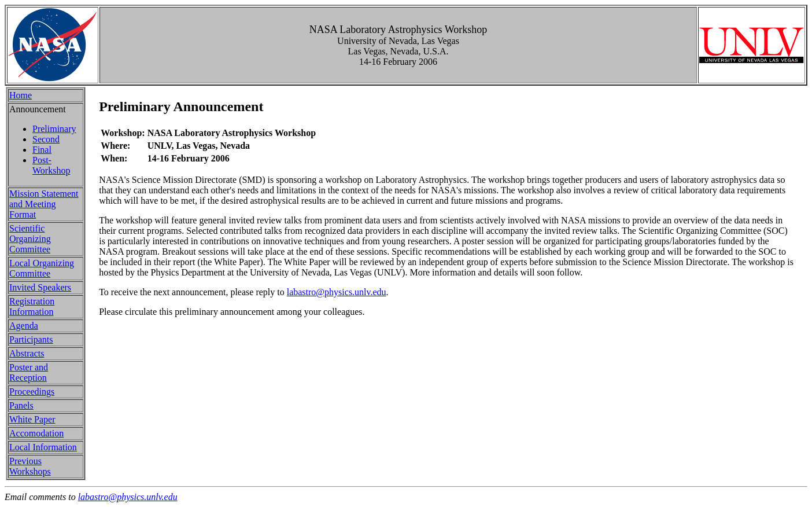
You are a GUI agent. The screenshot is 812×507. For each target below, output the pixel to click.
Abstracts (27, 353)
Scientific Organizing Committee (30, 239)
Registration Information (32, 306)
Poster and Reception (29, 372)
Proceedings (32, 392)
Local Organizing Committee (42, 268)
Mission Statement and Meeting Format (44, 204)
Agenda (24, 326)
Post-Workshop (51, 165)
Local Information (43, 447)
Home (21, 95)
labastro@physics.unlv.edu (337, 292)
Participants (31, 339)
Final (42, 150)
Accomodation (36, 433)
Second (46, 139)
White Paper (32, 419)
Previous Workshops (30, 466)
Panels (21, 405)
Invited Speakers (40, 287)
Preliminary (54, 129)
